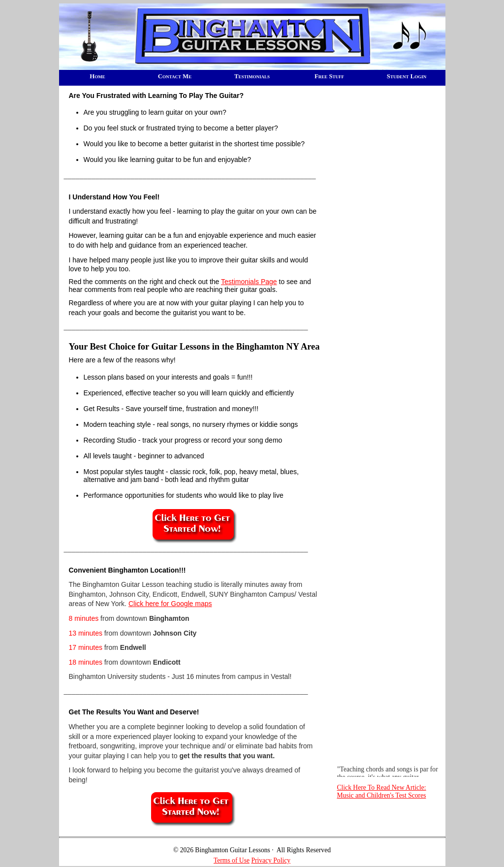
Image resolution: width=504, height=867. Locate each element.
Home (97, 76)
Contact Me (175, 76)
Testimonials (252, 76)
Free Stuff (329, 76)
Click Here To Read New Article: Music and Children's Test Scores (382, 791)
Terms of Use (232, 860)
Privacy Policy (271, 860)
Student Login (407, 76)
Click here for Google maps (170, 604)
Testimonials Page (249, 282)
